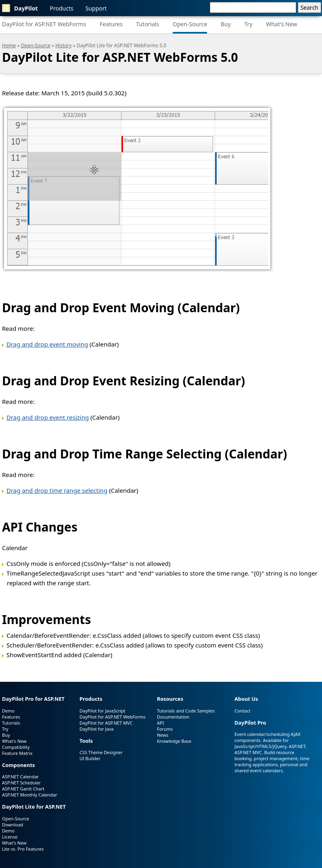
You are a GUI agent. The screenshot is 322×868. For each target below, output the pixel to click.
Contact (243, 711)
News (163, 735)
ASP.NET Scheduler (21, 783)
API (160, 723)
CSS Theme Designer (101, 752)
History (63, 45)
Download (13, 825)
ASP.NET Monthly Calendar (30, 795)
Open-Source (190, 24)
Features (111, 24)
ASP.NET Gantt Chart (23, 789)
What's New (281, 24)
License (10, 837)
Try (249, 24)
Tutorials (147, 24)
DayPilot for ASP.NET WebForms (44, 24)
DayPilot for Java (96, 729)
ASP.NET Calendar (20, 777)
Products (62, 8)
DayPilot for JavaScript (102, 711)
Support (96, 8)
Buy (226, 24)
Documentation (173, 717)
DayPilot (20, 8)
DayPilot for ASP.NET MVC (106, 723)
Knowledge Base (174, 741)
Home (9, 45)
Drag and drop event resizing (48, 417)
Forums (165, 729)
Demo (8, 711)
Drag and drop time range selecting (57, 490)
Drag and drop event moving (47, 344)
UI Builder (90, 758)
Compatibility (16, 747)
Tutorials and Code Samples (186, 711)
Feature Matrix (17, 753)
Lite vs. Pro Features (23, 849)
